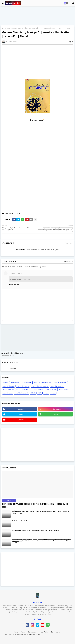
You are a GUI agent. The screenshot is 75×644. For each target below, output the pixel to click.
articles (5, 383)
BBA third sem (15, 383)
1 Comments (68, 262)
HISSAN (33, 393)
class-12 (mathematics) (23, 389)
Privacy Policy (43, 632)
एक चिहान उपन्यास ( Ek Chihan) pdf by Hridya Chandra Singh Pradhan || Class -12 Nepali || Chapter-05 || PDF (40, 512)
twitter (21, 414)
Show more (68, 243)
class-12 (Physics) (51, 389)
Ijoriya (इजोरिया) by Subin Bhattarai (13, 353)
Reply (11, 284)
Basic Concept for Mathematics (22, 521)
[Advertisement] (37, 444)
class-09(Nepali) (27, 383)
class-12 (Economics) (57, 386)
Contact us (32, 632)
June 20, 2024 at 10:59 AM (16, 274)
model (46, 393)
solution (53, 393)
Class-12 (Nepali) (38, 389)
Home (4, 28)
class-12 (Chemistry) (23, 386)
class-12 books (12, 28)
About (23, 632)
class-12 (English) (8, 389)
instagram (57, 409)
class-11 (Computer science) (43, 383)
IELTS (40, 393)
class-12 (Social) (64, 389)
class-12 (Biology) (8, 386)
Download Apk (56, 632)
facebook (21, 409)
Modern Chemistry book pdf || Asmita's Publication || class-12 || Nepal (35, 530)
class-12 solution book (21, 393)
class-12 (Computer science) (40, 386)
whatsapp (57, 414)
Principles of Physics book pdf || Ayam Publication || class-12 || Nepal (35, 505)
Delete (16, 284)
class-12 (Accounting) (60, 383)
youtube (21, 420)
